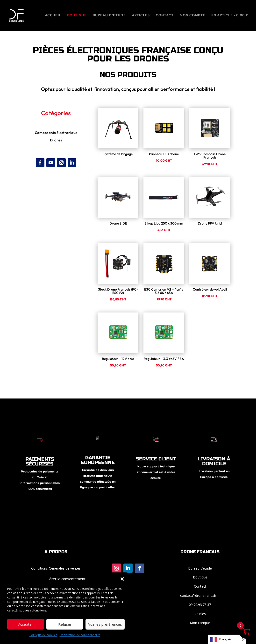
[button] (122, 579)
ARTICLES (141, 15)
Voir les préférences (105, 624)
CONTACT (165, 15)
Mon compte (200, 623)
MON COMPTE (192, 15)
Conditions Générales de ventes (56, 568)
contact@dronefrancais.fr (200, 595)
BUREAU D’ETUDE (109, 15)
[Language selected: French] (227, 639)
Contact (200, 586)
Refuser (65, 624)
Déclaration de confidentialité (80, 635)
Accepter (26, 624)
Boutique (77, 15)
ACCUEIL (53, 15)
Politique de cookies (43, 635)
